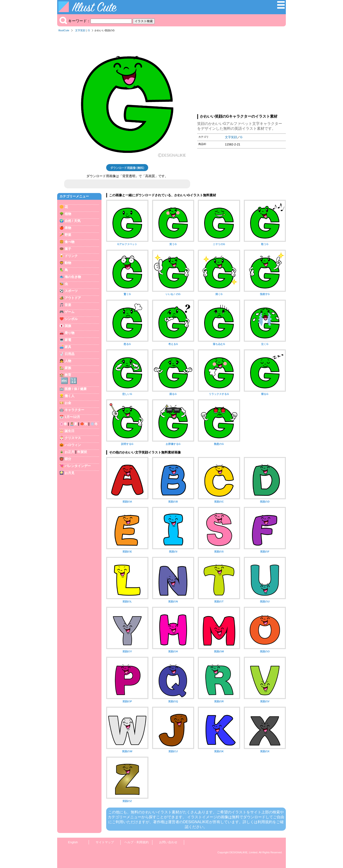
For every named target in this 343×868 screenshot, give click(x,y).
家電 (68, 340)
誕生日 (70, 431)
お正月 (70, 452)
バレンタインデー (78, 466)
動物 (68, 263)
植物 (68, 214)
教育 (68, 375)
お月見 (70, 473)
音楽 (68, 305)
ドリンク (71, 256)
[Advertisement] (241, 74)
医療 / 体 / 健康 (76, 389)
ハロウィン (73, 445)
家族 (68, 368)
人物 (68, 361)
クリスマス (73, 438)
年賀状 (82, 452)
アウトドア (73, 298)
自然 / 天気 (73, 221)
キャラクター (74, 410)
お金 (68, 403)
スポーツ (71, 291)
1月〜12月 (72, 417)
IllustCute (64, 30)
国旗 (68, 326)
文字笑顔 (80, 30)
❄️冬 (94, 424)
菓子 (68, 249)
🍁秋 (84, 424)
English (73, 842)
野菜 (68, 235)
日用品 (70, 354)
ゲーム (70, 312)
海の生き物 (73, 277)
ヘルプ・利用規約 (136, 842)
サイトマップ (105, 842)
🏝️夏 (73, 424)
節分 (68, 459)
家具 (68, 347)
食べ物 (70, 242)
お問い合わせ (168, 842)
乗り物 (70, 333)
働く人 (70, 396)
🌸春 (63, 424)
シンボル (71, 319)
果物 (68, 228)
